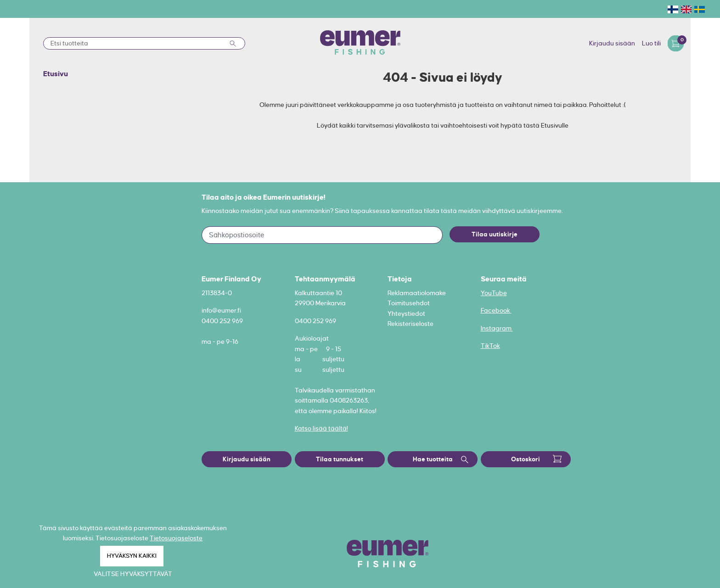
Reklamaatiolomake (417, 293)
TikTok (490, 346)
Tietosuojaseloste (176, 538)
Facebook (496, 310)
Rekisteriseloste (411, 324)
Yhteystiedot (406, 314)
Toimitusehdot (409, 303)
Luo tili (651, 43)
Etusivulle (555, 125)
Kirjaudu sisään (612, 43)
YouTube (494, 293)
